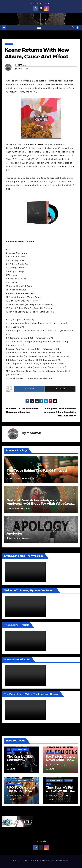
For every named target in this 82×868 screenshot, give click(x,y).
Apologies (15, 533)
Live (32, 780)
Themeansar (63, 861)
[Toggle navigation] (39, 28)
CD (9, 749)
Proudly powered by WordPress (27, 861)
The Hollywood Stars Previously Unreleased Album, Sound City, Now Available (59, 412)
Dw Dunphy (29, 479)
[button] (73, 27)
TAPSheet (9, 44)
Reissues (11, 753)
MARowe (22, 65)
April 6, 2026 (16, 765)
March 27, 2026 (56, 796)
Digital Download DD (20, 749)
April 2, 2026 (55, 765)
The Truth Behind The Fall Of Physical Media (37, 472)
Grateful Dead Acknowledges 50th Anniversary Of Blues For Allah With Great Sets (40, 504)
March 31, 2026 (17, 796)
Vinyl (58, 753)
